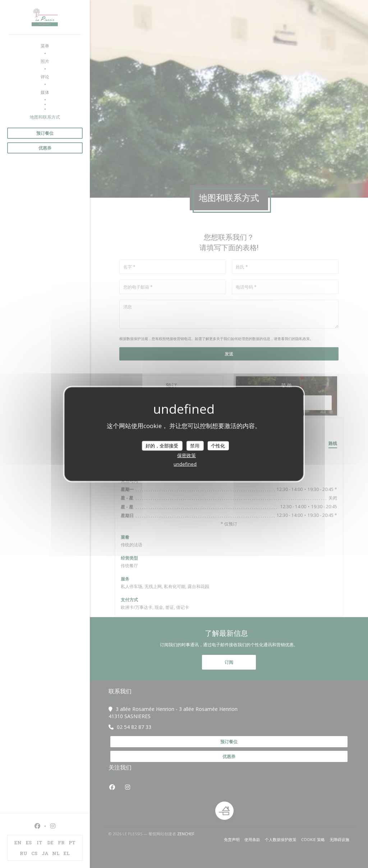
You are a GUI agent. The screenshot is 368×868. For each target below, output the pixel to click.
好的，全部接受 (162, 445)
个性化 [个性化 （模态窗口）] (218, 445)
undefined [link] (185, 464)
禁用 (195, 445)
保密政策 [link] (187, 455)
